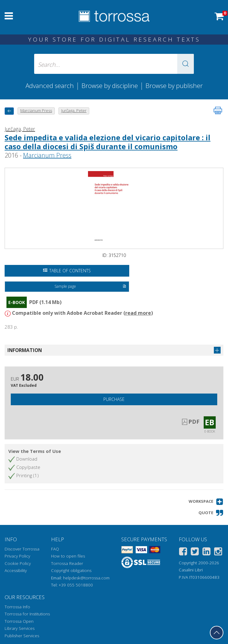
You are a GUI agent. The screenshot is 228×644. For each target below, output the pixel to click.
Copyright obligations (71, 570)
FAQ (55, 549)
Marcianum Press (47, 155)
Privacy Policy (17, 556)
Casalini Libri (191, 570)
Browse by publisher (174, 86)
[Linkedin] (206, 552)
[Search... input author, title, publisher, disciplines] (114, 64)
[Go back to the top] (217, 633)
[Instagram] (218, 552)
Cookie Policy (18, 563)
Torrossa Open (19, 621)
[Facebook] (183, 552)
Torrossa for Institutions (27, 614)
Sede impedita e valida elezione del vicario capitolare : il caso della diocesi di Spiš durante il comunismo (108, 142)
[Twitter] (195, 552)
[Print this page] (218, 110)
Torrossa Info (17, 607)
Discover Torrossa (22, 549)
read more (138, 313)
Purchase (114, 399)
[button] (186, 64)
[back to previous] (9, 111)
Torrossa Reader (67, 563)
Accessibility (16, 570)
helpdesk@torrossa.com (86, 578)
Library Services (20, 628)
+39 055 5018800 (76, 585)
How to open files (68, 556)
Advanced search (50, 86)
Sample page (90, 287)
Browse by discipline (110, 86)
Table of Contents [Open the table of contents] (67, 271)
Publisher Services (22, 636)
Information (25, 350)
